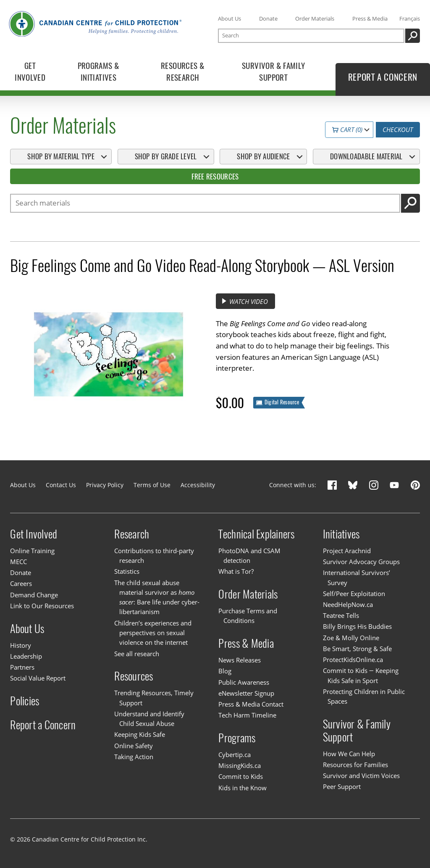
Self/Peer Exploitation (354, 594)
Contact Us (61, 485)
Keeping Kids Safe (140, 734)
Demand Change (34, 595)
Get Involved (34, 534)
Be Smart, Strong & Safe (357, 649)
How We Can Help (349, 754)
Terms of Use (152, 485)
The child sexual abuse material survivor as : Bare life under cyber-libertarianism (157, 597)
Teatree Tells (341, 615)
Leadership (26, 656)
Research (132, 534)
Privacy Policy (105, 485)
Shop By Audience (263, 156)
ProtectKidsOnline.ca (353, 660)
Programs (237, 738)
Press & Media (370, 18)
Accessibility (198, 485)
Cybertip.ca (235, 755)
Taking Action (134, 757)
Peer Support (342, 786)
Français (410, 18)
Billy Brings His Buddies (357, 626)
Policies (25, 701)
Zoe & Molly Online (351, 638)
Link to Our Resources (42, 606)
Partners (22, 667)
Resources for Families (355, 765)
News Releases (240, 660)
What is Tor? (236, 571)
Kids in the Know (243, 788)
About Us (229, 18)
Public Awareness (244, 682)
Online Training (32, 551)
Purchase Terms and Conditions (248, 616)
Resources (134, 676)
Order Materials (315, 18)
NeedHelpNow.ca (348, 604)
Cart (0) (347, 130)
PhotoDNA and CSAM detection (249, 555)
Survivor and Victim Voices (361, 776)
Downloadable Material (366, 156)
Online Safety (134, 746)
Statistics (127, 571)
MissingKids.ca (240, 765)
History (21, 645)
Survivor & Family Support (357, 731)
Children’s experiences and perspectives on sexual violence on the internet (153, 633)
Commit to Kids (241, 776)
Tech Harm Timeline (247, 715)
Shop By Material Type (61, 156)
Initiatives (341, 534)
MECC (18, 562)
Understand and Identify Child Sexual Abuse (149, 719)
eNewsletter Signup (246, 693)
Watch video (244, 301)
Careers (21, 583)
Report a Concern (43, 724)
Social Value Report (38, 678)
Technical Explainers (256, 534)
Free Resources (215, 177)
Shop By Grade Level (166, 156)
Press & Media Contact (251, 704)
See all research (137, 654)
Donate (268, 18)
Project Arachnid (347, 551)
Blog (225, 671)
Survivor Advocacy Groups (361, 562)
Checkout (398, 130)
